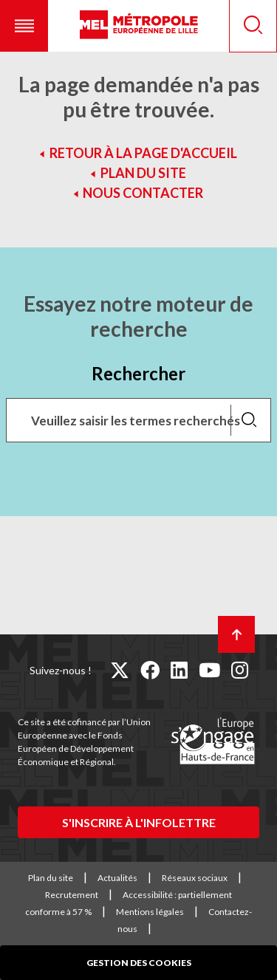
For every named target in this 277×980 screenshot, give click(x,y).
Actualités (117, 878)
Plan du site (143, 173)
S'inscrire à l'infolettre (139, 822)
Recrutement (72, 895)
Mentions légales (150, 912)
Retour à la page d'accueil (143, 153)
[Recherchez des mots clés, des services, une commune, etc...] (138, 420)
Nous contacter (143, 193)
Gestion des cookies (139, 963)
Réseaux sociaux (195, 878)
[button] (24, 26)
